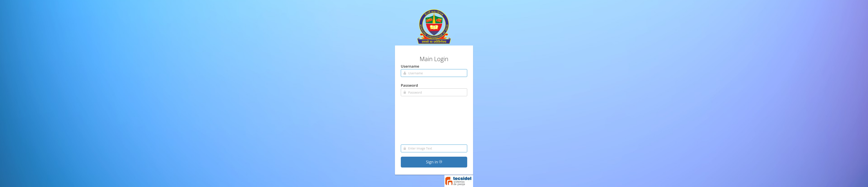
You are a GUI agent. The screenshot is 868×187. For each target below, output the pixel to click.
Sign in (434, 162)
